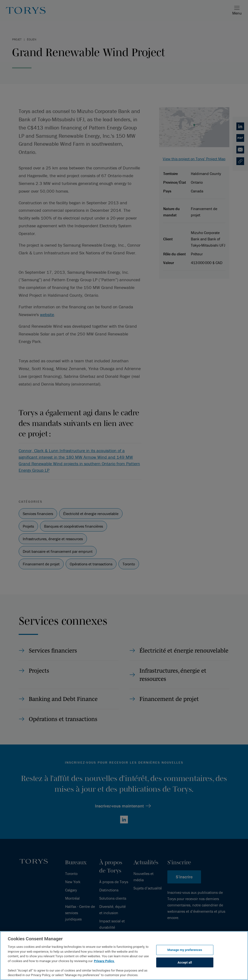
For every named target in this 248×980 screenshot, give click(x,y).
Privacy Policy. (104, 961)
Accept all (185, 962)
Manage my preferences (185, 950)
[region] (124, 956)
